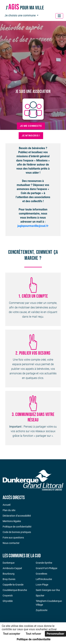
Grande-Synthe (44, 563)
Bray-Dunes (9, 579)
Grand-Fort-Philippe (46, 568)
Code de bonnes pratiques (17, 532)
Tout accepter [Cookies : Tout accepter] (12, 634)
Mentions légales (12, 521)
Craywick (8, 596)
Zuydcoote (42, 610)
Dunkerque (9, 563)
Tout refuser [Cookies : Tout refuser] (33, 634)
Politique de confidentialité (17, 527)
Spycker (40, 596)
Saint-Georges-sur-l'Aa (48, 590)
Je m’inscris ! (31, 136)
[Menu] (59, 16)
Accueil (7, 505)
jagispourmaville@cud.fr (33, 226)
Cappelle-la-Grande (13, 585)
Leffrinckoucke (44, 579)
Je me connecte (31, 126)
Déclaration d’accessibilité (17, 516)
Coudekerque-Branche (15, 590)
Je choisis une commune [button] (20, 15)
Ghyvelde (8, 601)
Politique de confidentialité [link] (34, 639)
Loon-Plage (42, 585)
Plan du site (9, 510)
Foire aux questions (13, 538)
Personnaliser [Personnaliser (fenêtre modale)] (55, 634)
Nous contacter (11, 543)
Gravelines (41, 574)
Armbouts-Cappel (12, 568)
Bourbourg (9, 574)
